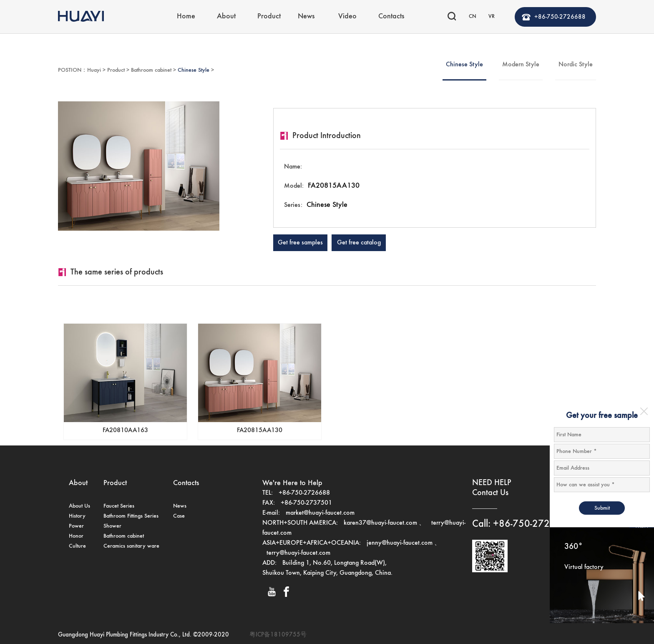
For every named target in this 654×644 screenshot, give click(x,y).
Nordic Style (576, 65)
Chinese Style (194, 70)
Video (347, 15)
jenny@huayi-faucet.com (400, 543)
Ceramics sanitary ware (131, 546)
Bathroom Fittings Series (131, 516)
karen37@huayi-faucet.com (380, 523)
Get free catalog (359, 243)
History (77, 516)
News (306, 15)
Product (269, 15)
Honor (76, 536)
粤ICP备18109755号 (278, 635)
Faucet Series (119, 506)
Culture (77, 546)
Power (76, 526)
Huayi (94, 70)
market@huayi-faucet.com (320, 513)
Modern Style (521, 65)
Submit (602, 508)
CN (473, 15)
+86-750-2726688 (560, 16)
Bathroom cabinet (151, 70)
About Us (79, 506)
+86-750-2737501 (306, 503)
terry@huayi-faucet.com (298, 553)
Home (186, 15)
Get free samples (300, 243)
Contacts (391, 15)
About (226, 15)
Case (179, 516)
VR (492, 15)
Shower (112, 526)
